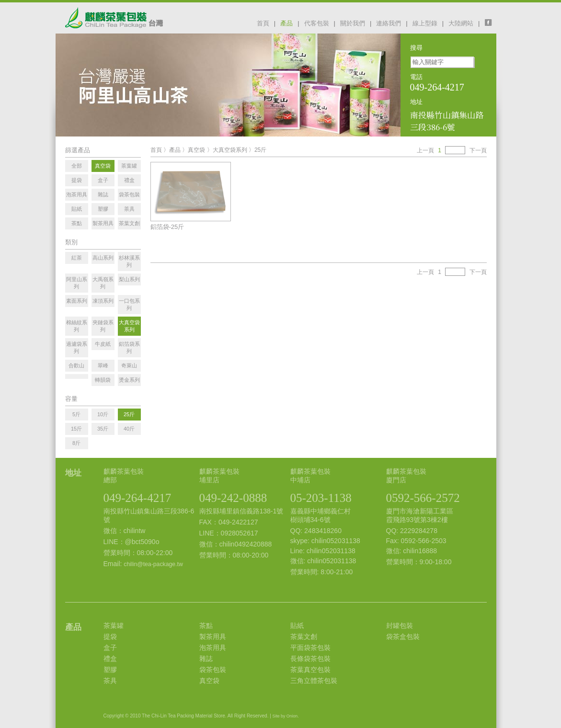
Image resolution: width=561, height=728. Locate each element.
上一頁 (425, 150)
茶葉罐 (114, 626)
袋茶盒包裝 (403, 637)
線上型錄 (425, 23)
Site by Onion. (286, 716)
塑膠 (110, 670)
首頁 (263, 23)
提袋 (110, 637)
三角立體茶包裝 (314, 681)
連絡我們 (389, 23)
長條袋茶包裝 (310, 659)
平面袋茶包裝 (310, 648)
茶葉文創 (304, 637)
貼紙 (297, 626)
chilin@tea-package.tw (153, 564)
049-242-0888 (233, 498)
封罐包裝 (400, 626)
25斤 (260, 150)
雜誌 (206, 659)
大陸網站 (461, 23)
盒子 (110, 648)
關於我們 (353, 23)
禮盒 (110, 659)
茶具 (110, 681)
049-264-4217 (137, 498)
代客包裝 (317, 23)
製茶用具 (213, 637)
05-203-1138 (321, 498)
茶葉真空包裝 (310, 670)
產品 (286, 23)
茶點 (206, 626)
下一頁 (478, 150)
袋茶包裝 (213, 670)
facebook (491, 23)
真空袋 (196, 150)
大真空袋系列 (230, 150)
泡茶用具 (213, 648)
